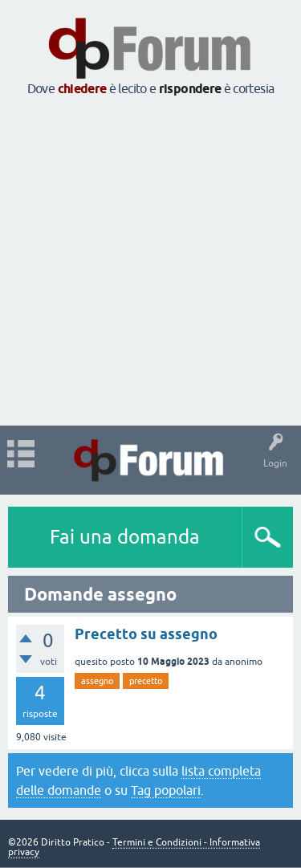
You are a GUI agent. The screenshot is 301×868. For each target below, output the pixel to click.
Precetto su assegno (146, 634)
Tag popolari (166, 790)
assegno (97, 681)
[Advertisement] (150, 262)
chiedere (82, 89)
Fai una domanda (125, 537)
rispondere (190, 89)
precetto (146, 681)
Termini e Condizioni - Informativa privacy (134, 847)
